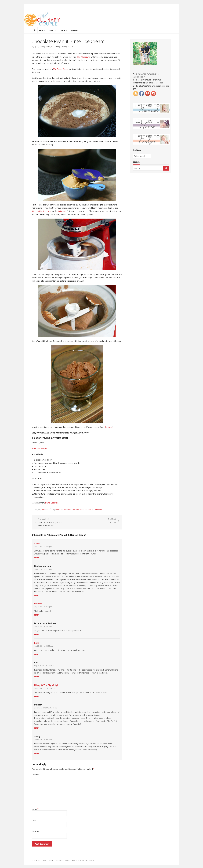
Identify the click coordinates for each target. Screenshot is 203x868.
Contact (75, 30)
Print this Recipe (40, 448)
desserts (67, 510)
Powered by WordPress (66, 859)
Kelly (37, 643)
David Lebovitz (52, 503)
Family (52, 30)
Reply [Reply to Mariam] (37, 728)
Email (35, 819)
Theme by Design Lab (87, 859)
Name (35, 808)
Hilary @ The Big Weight (47, 685)
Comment (36, 775)
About (42, 30)
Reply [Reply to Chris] (37, 677)
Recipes (45, 510)
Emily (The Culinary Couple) (56, 47)
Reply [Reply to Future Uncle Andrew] (37, 635)
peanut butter (85, 510)
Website (35, 831)
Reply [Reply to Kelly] (37, 654)
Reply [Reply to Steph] (37, 558)
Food (63, 30)
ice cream (75, 510)
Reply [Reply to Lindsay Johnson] (37, 595)
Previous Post (56, 522)
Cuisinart (62, 211)
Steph (37, 543)
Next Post (112, 521)
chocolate (59, 510)
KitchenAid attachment (42, 211)
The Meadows (83, 57)
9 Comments (97, 510)
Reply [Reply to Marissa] (37, 615)
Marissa (38, 604)
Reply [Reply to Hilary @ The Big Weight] (37, 696)
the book (109, 427)
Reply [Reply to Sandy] (37, 754)
